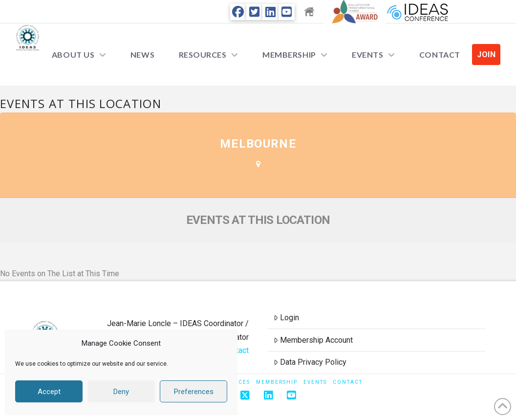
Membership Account (313, 340)
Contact (348, 382)
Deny (121, 392)
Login (286, 318)
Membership (277, 382)
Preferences (194, 392)
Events (315, 382)
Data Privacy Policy (310, 362)
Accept (49, 392)
